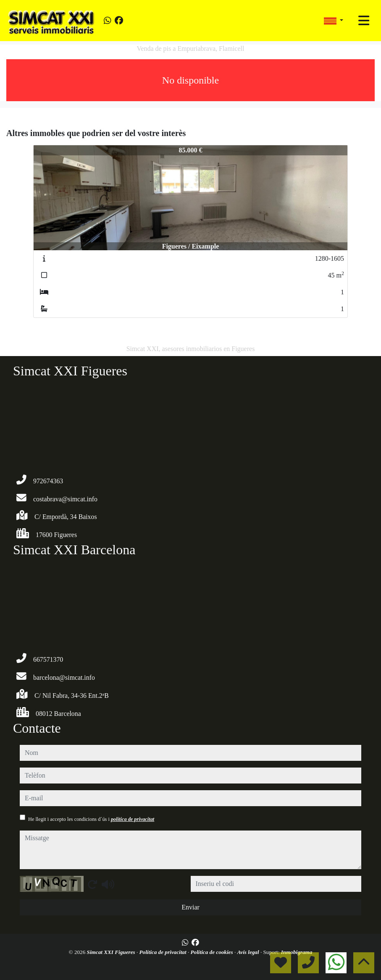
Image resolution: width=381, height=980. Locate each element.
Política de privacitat (164, 952)
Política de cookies (213, 952)
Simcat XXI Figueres (112, 952)
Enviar (190, 907)
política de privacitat (133, 819)
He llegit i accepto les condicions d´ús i (91, 819)
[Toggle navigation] (364, 21)
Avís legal (248, 952)
